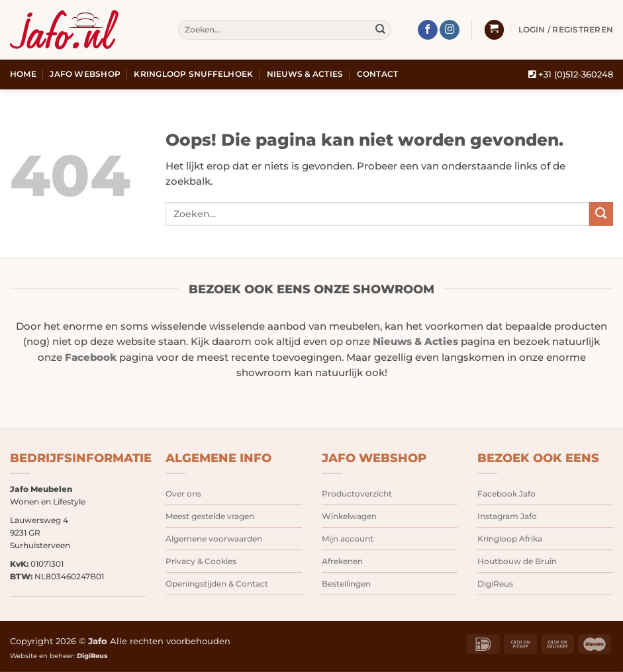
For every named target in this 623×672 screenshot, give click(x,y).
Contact (378, 74)
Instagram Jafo (507, 516)
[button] (494, 30)
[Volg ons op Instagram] (450, 30)
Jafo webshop (85, 74)
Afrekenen (342, 561)
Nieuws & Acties (305, 74)
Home (23, 74)
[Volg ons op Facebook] (428, 30)
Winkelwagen (349, 516)
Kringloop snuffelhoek (193, 74)
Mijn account (348, 539)
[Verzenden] (380, 30)
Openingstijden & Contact (217, 584)
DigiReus (495, 584)
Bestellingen (346, 584)
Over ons (183, 494)
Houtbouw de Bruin (517, 561)
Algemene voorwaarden (214, 539)
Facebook (91, 358)
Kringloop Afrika (510, 539)
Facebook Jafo (506, 494)
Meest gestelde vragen (210, 516)
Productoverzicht (357, 494)
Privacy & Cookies (201, 561)
